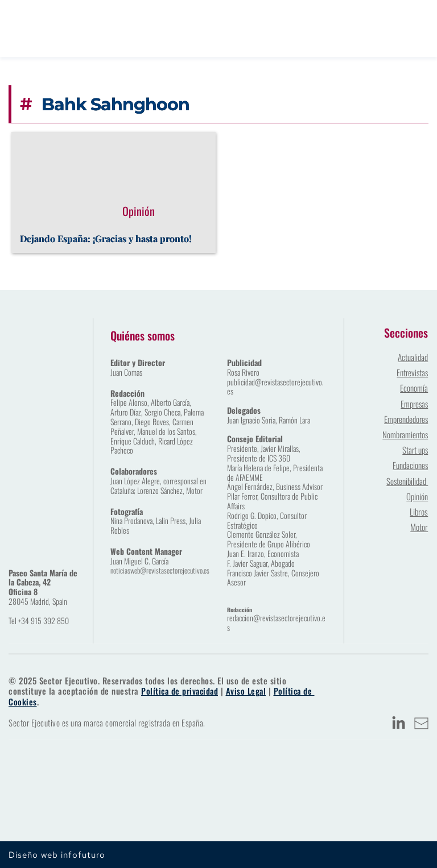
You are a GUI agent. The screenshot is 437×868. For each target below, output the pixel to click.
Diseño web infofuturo (57, 854)
